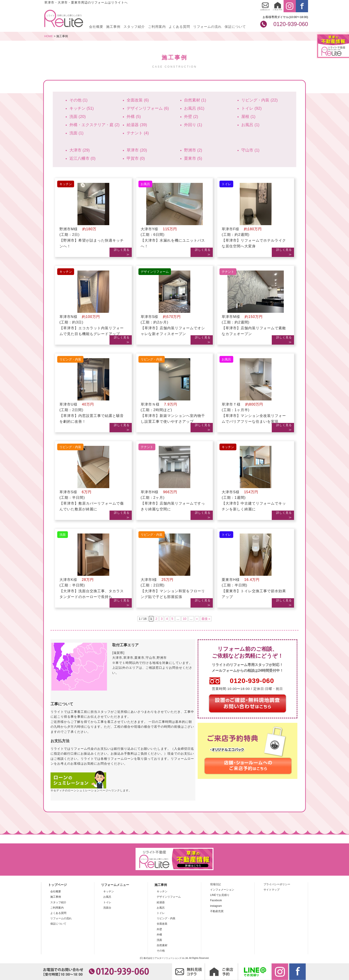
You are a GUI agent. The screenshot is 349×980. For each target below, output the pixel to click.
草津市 (128, 658)
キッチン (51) (82, 108)
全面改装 (162, 924)
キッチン (109, 891)
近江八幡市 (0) (82, 158)
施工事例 (113, 27)
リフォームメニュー (115, 885)
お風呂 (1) (250, 125)
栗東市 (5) (193, 158)
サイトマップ (272, 890)
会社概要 (96, 27)
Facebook (216, 900)
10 (185, 619)
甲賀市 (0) (136, 158)
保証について (235, 27)
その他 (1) (78, 100)
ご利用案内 (157, 27)
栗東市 (139, 658)
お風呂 (107, 897)
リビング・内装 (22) (259, 100)
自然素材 (162, 945)
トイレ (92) (251, 108)
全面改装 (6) (138, 100)
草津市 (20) (137, 150)
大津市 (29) (80, 150)
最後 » (206, 619)
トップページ (57, 885)
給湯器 (161, 902)
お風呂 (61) (194, 108)
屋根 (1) (248, 117)
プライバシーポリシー (277, 884)
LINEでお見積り (220, 895)
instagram (216, 906)
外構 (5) (134, 117)
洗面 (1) (76, 133)
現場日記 (215, 884)
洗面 (159, 940)
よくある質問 (179, 27)
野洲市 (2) (193, 150)
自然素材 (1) (195, 100)
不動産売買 (217, 911)
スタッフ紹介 (134, 27)
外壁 (159, 929)
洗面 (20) (78, 117)
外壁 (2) (191, 117)
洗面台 (107, 908)
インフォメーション (222, 890)
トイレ (107, 902)
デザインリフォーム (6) (148, 108)
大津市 (117, 658)
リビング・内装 (166, 918)
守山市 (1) (250, 150)
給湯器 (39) (137, 125)
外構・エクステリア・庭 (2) (94, 125)
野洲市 (162, 658)
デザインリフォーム (169, 897)
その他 (161, 951)
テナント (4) (138, 133)
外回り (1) (193, 125)
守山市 (151, 658)
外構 (159, 935)
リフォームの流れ (207, 27)
